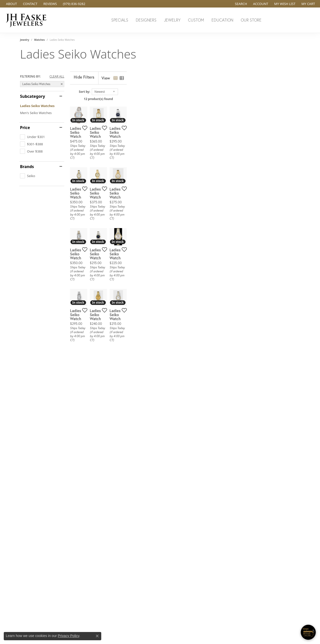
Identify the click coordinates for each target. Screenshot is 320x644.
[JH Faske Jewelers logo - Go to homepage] (27, 20)
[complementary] (284, 616)
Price (25, 128)
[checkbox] (32, 137)
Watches (39, 40)
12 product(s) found (185, 99)
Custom (196, 20)
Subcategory (32, 96)
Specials (120, 20)
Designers (146, 20)
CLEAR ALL (57, 77)
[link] (11, 4)
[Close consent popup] (97, 636)
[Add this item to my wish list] (141, 186)
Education (222, 20)
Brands (27, 167)
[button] (241, 4)
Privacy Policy (68, 636)
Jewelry (172, 20)
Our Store (251, 20)
